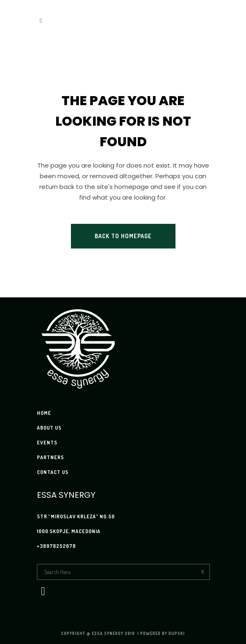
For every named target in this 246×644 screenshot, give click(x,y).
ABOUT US (49, 428)
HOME (44, 413)
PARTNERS (50, 457)
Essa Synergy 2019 (114, 633)
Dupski (177, 633)
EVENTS (47, 443)
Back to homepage (123, 236)
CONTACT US (53, 472)
